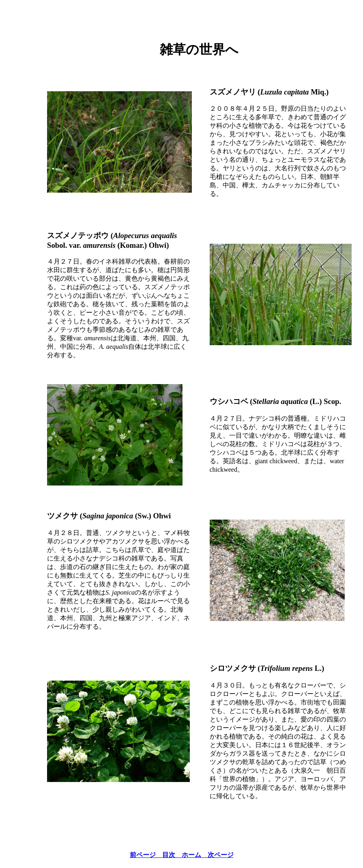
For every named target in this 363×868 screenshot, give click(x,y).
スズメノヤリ (233, 92)
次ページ (221, 855)
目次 (172, 855)
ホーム (195, 855)
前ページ (146, 855)
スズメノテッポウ (78, 235)
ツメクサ (62, 516)
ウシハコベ (229, 401)
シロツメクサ (233, 668)
